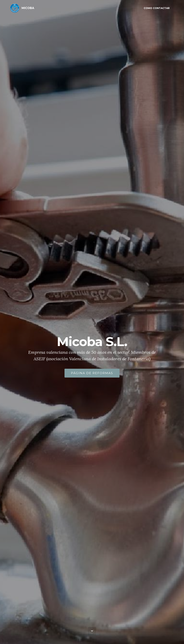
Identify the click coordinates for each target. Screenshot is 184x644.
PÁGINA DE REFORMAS (92, 375)
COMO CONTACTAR (157, 8)
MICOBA (28, 8)
